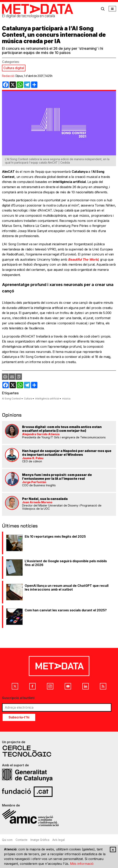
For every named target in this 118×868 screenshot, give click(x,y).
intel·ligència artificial (47, 399)
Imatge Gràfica (40, 840)
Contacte (21, 840)
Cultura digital (14, 68)
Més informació (82, 864)
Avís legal (59, 840)
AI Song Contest (11, 399)
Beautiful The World (83, 259)
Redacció (8, 76)
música (66, 399)
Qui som (7, 840)
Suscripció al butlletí (18, 698)
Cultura (28, 399)
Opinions (12, 415)
